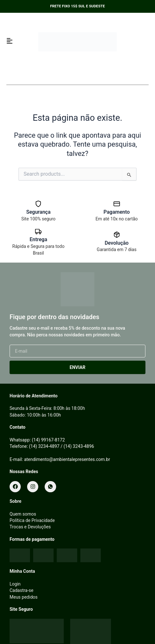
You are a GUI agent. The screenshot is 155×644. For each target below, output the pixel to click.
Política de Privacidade (32, 520)
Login (15, 584)
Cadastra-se (22, 590)
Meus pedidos (24, 597)
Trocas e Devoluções (30, 527)
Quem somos (23, 514)
